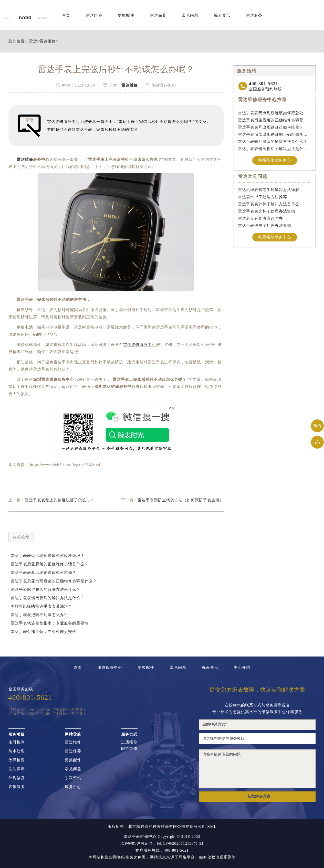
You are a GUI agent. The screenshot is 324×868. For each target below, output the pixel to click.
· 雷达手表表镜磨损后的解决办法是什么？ (47, 598)
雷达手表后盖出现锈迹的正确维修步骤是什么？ (275, 134)
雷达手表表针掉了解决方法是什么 (269, 204)
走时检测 (17, 742)
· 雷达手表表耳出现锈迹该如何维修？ (43, 573)
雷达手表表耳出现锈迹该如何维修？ (271, 127)
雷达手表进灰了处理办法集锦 (265, 226)
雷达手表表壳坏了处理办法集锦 (267, 211)
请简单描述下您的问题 (257, 769)
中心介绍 (242, 668)
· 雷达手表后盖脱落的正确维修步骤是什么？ (49, 564)
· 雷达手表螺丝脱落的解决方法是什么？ (45, 589)
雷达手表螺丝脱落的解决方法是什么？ (273, 142)
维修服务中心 (110, 668)
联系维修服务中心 (275, 160)
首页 (66, 17)
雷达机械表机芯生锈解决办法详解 (269, 190)
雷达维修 (94, 17)
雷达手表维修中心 (140, 837)
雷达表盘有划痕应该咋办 (260, 219)
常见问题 (190, 17)
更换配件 (126, 17)
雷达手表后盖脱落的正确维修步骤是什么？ (275, 120)
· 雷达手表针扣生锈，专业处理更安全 (43, 632)
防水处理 (17, 751)
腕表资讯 (222, 17)
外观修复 (17, 778)
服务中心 (73, 787)
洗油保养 (17, 769)
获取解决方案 (259, 796)
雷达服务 (254, 17)
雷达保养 (158, 17)
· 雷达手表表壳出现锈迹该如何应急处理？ (47, 556)
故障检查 (17, 760)
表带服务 (17, 787)
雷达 (33, 41)
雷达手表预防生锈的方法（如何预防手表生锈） (181, 500)
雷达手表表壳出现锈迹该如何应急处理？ (275, 113)
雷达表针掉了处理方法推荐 (263, 197)
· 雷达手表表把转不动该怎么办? (37, 615)
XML (212, 827)
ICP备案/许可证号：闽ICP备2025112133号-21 (162, 844)
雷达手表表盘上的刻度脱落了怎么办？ (60, 500)
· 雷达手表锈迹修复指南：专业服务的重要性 (49, 623)
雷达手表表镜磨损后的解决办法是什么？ (275, 149)
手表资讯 (73, 778)
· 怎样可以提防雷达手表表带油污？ (40, 606)
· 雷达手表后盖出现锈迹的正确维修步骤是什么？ (53, 581)
